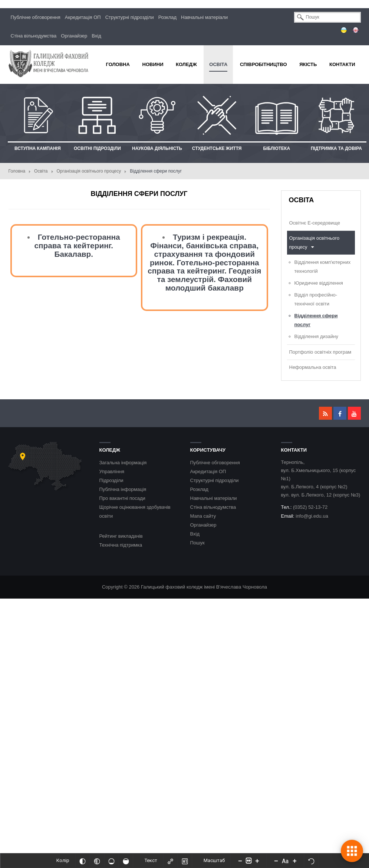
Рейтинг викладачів (121, 536)
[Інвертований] (82, 861)
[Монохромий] (97, 861)
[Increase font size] (294, 861)
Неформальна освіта (313, 367)
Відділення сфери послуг (316, 320)
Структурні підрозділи (130, 17)
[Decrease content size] (240, 861)
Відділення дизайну (316, 336)
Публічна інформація (123, 489)
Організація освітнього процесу (89, 171)
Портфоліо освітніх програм (320, 352)
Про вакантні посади (122, 498)
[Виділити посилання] (170, 861)
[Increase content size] (257, 861)
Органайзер (74, 36)
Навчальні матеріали (204, 17)
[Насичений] (126, 861)
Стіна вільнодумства (34, 36)
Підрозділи (111, 480)
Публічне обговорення (36, 17)
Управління (112, 471)
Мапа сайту (203, 516)
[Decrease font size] (276, 861)
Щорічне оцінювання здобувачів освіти (135, 512)
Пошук (197, 543)
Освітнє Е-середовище (315, 223)
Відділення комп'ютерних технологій (323, 267)
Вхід (96, 36)
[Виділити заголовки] (185, 861)
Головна (17, 171)
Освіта (41, 171)
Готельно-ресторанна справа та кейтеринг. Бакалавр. (77, 245)
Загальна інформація (123, 463)
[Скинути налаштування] (311, 861)
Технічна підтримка (121, 545)
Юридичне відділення (319, 283)
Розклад (167, 17)
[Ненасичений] (111, 861)
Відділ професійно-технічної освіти (316, 299)
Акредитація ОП (83, 17)
